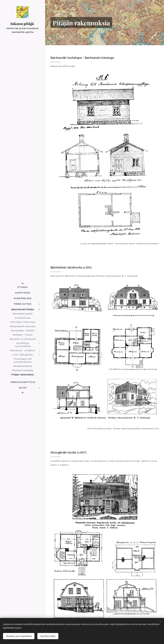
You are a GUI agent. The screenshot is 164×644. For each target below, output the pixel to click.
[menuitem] (23, 287)
